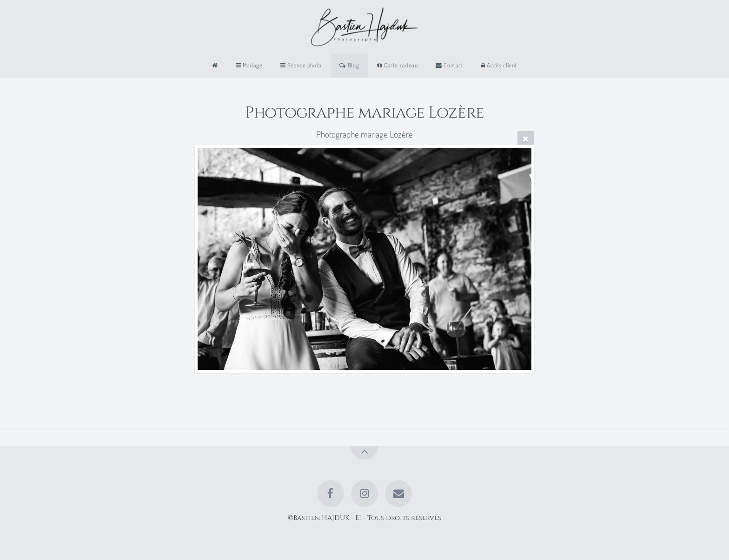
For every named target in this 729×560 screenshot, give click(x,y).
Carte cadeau (398, 65)
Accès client (499, 65)
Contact (450, 65)
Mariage (249, 65)
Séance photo (301, 65)
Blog (349, 65)
